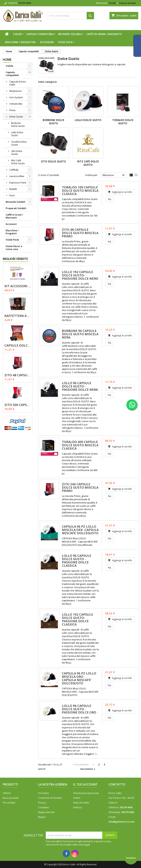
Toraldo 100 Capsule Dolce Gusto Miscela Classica (80, 191)
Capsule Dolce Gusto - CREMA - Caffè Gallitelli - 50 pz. (18, 345)
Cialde (17, 34)
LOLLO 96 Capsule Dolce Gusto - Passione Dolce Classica (77, 561)
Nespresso (16, 91)
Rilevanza (114, 175)
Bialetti (13, 189)
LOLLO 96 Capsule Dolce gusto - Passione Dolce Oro (79, 709)
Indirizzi (78, 807)
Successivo (88, 769)
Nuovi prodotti (11, 798)
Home (7, 60)
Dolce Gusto (16, 117)
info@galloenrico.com (121, 822)
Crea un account (127, 3)
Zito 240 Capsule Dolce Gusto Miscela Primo (80, 487)
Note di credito (81, 803)
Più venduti (9, 803)
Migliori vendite (15, 259)
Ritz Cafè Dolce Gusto (18, 162)
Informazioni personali (86, 793)
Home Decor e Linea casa (14, 248)
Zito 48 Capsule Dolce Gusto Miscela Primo (18, 375)
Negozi (42, 817)
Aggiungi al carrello (120, 192)
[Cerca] (70, 16)
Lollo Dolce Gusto (17, 134)
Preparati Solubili (16, 208)
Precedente (80, 765)
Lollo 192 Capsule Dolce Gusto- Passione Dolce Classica (77, 619)
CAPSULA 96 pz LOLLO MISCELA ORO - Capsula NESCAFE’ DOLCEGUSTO (79, 678)
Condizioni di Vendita (50, 798)
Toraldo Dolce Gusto (19, 143)
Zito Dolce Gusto (17, 152)
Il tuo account (85, 784)
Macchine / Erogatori (20, 42)
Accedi (112, 3)
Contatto (117, 784)
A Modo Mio (16, 104)
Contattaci (44, 807)
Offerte (7, 793)
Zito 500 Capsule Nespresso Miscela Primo (18, 405)
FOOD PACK (65, 42)
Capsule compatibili (40, 34)
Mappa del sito (46, 812)
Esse (12, 195)
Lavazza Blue (17, 176)
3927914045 (25, 3)
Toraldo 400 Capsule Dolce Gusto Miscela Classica (80, 445)
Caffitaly (14, 170)
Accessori (47, 42)
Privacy (42, 803)
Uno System (16, 97)
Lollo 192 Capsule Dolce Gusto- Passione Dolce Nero (80, 275)
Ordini (77, 798)
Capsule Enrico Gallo (18, 83)
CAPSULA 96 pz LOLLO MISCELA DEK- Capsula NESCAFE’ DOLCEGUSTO (80, 530)
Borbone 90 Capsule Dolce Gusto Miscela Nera (80, 334)
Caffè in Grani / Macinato (104, 34)
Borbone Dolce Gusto (18, 124)
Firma (12, 110)
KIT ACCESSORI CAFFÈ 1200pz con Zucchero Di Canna (18, 286)
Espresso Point (18, 183)
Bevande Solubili (70, 34)
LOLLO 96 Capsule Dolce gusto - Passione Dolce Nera (80, 386)
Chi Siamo (44, 793)
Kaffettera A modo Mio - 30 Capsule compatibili (18, 316)
